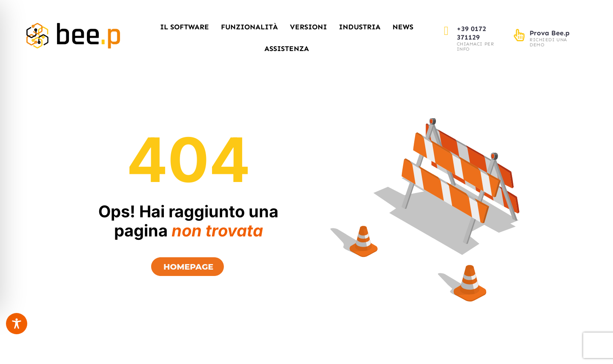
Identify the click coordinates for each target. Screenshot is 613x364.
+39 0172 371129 (471, 33)
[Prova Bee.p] (519, 35)
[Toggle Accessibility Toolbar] (17, 324)
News (403, 27)
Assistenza (287, 48)
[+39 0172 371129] (446, 31)
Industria (360, 27)
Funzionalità (249, 27)
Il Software (185, 27)
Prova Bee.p (550, 33)
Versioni (308, 27)
